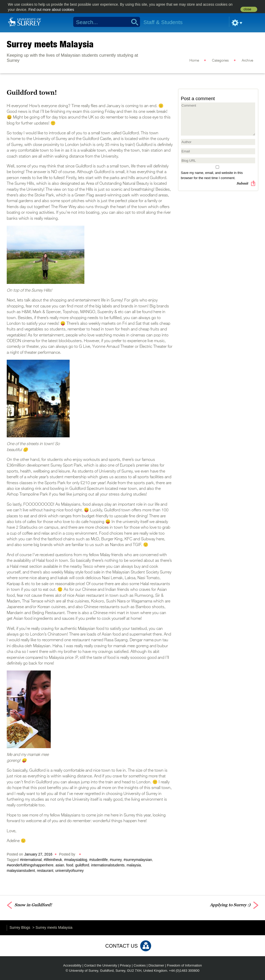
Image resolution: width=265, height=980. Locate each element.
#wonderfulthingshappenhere (30, 865)
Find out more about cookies (51, 10)
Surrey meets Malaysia (50, 44)
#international (31, 860)
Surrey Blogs (20, 927)
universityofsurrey (70, 871)
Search (133, 22)
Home (194, 61)
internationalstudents (108, 865)
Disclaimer (156, 965)
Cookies (140, 965)
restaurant (45, 871)
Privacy (125, 965)
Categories (220, 61)
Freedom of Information (184, 965)
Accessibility (72, 965)
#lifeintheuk (53, 860)
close (247, 9)
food (70, 865)
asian (60, 865)
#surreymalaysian (138, 860)
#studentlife (99, 860)
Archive (247, 61)
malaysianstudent (21, 871)
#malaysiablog (76, 860)
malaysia (134, 865)
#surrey (116, 860)
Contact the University (101, 965)
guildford (82, 865)
